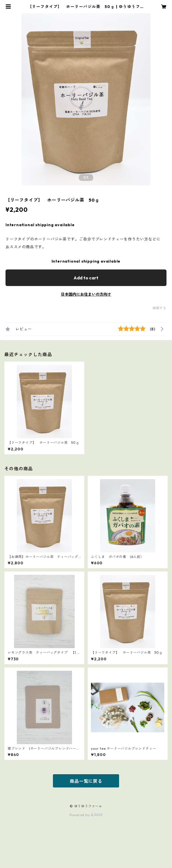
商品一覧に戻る (86, 781)
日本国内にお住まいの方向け (86, 294)
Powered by (86, 815)
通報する (159, 308)
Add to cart (86, 278)
